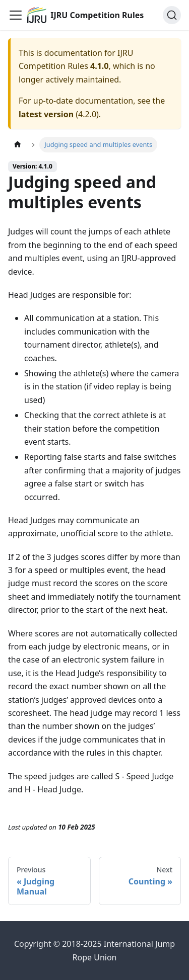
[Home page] (18, 145)
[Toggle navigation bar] (16, 15)
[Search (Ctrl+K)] (172, 15)
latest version (46, 114)
